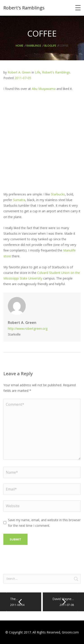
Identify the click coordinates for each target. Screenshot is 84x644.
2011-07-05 (23, 78)
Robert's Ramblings (56, 72)
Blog (48, 46)
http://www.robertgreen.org (28, 329)
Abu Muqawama (44, 89)
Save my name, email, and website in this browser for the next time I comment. (44, 523)
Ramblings (34, 46)
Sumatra (19, 200)
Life (54, 46)
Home (19, 46)
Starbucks (58, 194)
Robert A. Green (19, 72)
